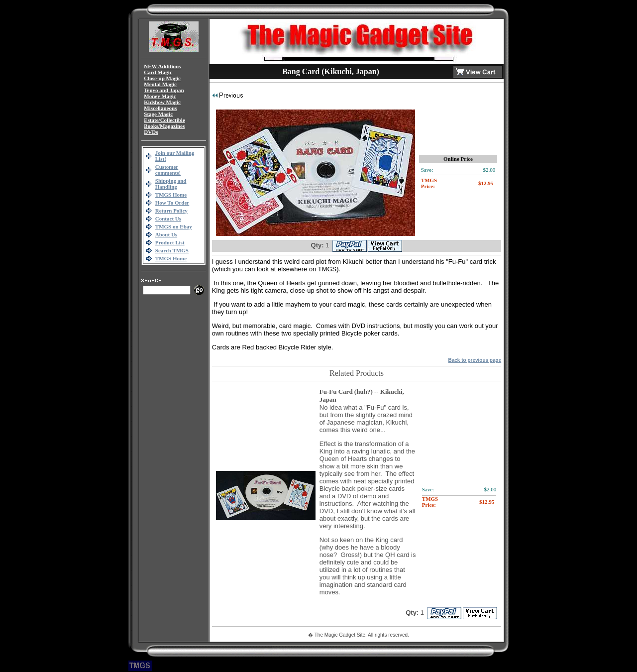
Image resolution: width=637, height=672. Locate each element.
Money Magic (160, 96)
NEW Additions (162, 66)
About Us (166, 234)
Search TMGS (172, 250)
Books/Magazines (164, 126)
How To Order (172, 203)
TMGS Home (171, 195)
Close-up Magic (162, 78)
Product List (170, 242)
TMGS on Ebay (174, 226)
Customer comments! (168, 170)
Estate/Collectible (164, 120)
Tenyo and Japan (164, 90)
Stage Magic (158, 114)
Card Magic (158, 72)
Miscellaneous (160, 108)
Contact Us (168, 219)
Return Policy (171, 211)
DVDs (151, 132)
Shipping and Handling (171, 184)
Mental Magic (160, 84)
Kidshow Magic (162, 102)
